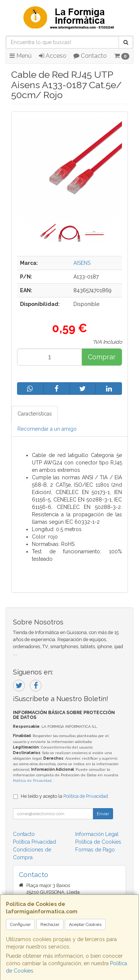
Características (35, 414)
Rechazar (50, 924)
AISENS (82, 263)
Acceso (53, 56)
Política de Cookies (98, 842)
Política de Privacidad (32, 781)
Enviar (103, 814)
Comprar (102, 357)
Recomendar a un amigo (47, 429)
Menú (21, 56)
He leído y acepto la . (65, 796)
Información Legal (97, 834)
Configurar (20, 924)
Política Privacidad (34, 842)
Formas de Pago (95, 850)
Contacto (90, 56)
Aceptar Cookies (85, 924)
